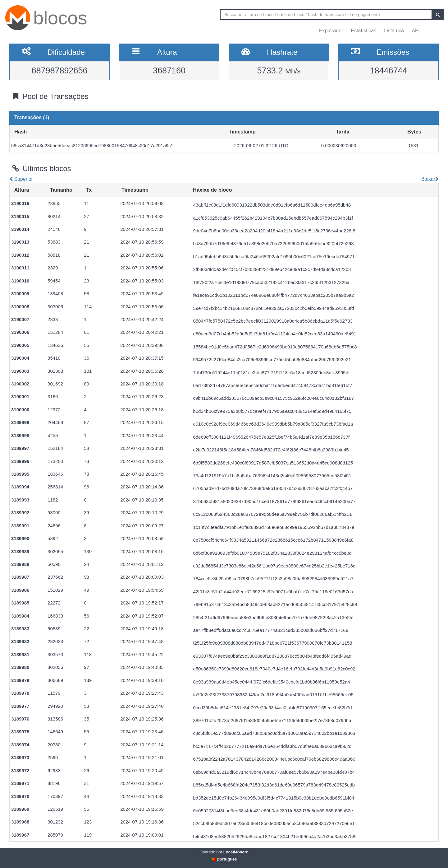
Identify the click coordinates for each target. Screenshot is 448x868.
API (416, 31)
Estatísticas (363, 31)
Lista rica (394, 31)
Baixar (429, 179)
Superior (21, 179)
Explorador (331, 31)
